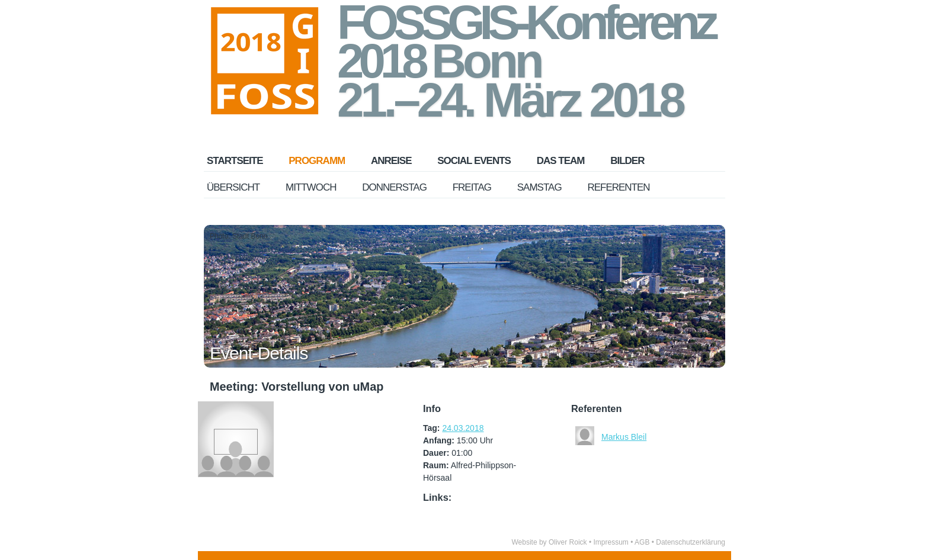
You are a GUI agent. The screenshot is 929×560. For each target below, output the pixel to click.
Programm (317, 161)
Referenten (618, 187)
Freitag (472, 187)
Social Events (474, 161)
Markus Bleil (624, 437)
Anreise (391, 161)
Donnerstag (394, 187)
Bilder (627, 161)
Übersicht (233, 187)
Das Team (561, 161)
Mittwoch (311, 187)
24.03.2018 (463, 428)
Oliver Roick (568, 542)
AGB (642, 542)
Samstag (539, 187)
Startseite (235, 161)
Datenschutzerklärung (691, 542)
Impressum (611, 542)
